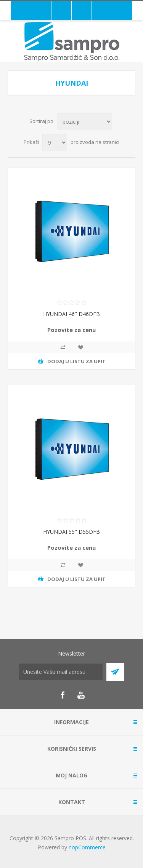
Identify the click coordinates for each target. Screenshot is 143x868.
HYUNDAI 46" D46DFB (71, 314)
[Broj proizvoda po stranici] (55, 143)
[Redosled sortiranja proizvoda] (84, 122)
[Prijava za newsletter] (61, 672)
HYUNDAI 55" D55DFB (71, 532)
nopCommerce (87, 847)
